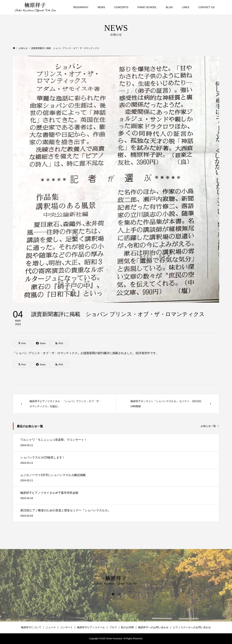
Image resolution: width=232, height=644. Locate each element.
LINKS (186, 7)
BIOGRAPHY (81, 7)
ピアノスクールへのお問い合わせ (192, 627)
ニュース (51, 627)
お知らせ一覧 (208, 426)
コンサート (67, 627)
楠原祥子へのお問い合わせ (153, 627)
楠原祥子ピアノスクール (91, 627)
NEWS (101, 7)
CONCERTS (121, 7)
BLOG (169, 7)
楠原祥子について (31, 627)
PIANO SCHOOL (147, 7)
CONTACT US (206, 7)
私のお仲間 (127, 627)
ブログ (113, 627)
